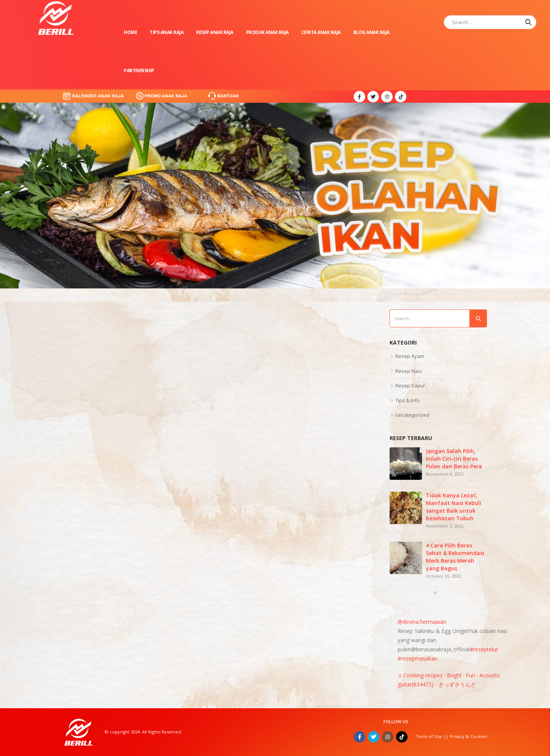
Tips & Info (408, 400)
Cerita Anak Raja (321, 32)
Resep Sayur (410, 385)
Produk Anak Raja (267, 32)
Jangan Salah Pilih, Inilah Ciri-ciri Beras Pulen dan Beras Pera (454, 459)
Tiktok (402, 737)
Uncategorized (412, 415)
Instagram (388, 737)
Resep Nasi (408, 371)
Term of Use (429, 736)
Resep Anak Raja (215, 32)
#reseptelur (484, 649)
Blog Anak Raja (371, 32)
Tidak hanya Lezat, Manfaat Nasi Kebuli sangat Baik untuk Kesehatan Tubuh (454, 507)
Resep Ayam (410, 356)
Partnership (139, 70)
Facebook (359, 737)
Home (130, 32)
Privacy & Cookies (468, 736)
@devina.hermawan (422, 622)
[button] (435, 593)
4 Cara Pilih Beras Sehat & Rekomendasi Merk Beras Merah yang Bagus (455, 557)
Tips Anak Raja (167, 32)
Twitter (374, 737)
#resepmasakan (417, 658)
